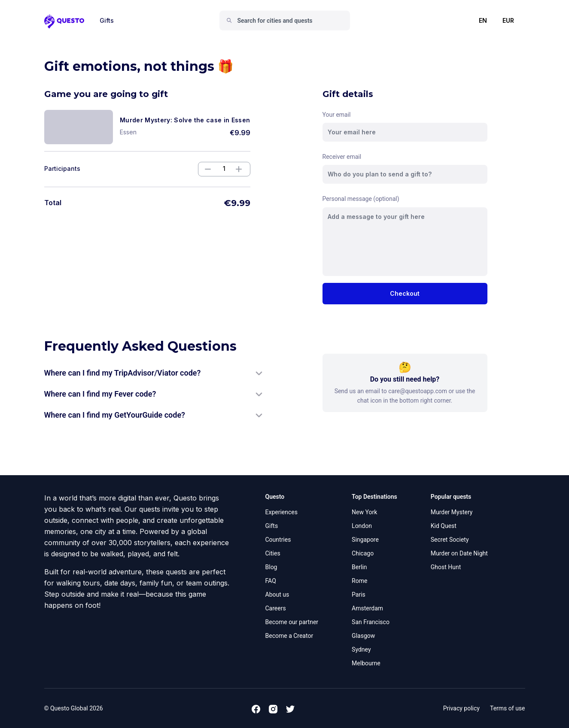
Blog (271, 567)
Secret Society (450, 540)
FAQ (271, 581)
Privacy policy (461, 708)
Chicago (363, 553)
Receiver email (342, 157)
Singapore (365, 540)
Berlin (359, 567)
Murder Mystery (452, 512)
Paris (359, 595)
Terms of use (508, 708)
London (362, 526)
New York (364, 512)
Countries (278, 540)
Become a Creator (289, 636)
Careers (276, 608)
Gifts (107, 20)
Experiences (281, 512)
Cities (273, 553)
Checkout (405, 293)
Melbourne (366, 663)
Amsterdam (367, 608)
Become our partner (292, 622)
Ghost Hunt (446, 567)
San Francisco (371, 622)
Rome (359, 581)
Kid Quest (444, 526)
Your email (337, 115)
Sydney (361, 649)
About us (277, 595)
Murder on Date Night (459, 553)
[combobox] (288, 21)
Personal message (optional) (361, 199)
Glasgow (363, 636)
